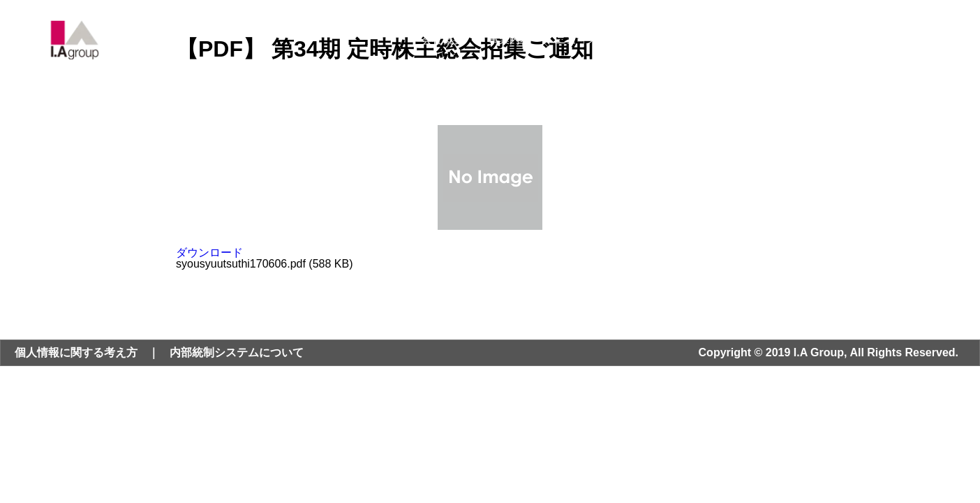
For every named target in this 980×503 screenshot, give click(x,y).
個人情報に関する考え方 (76, 352)
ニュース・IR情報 (597, 39)
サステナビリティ (706, 39)
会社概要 (443, 39)
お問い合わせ (872, 39)
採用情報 (794, 39)
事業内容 (510, 39)
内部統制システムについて (237, 352)
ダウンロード (209, 253)
